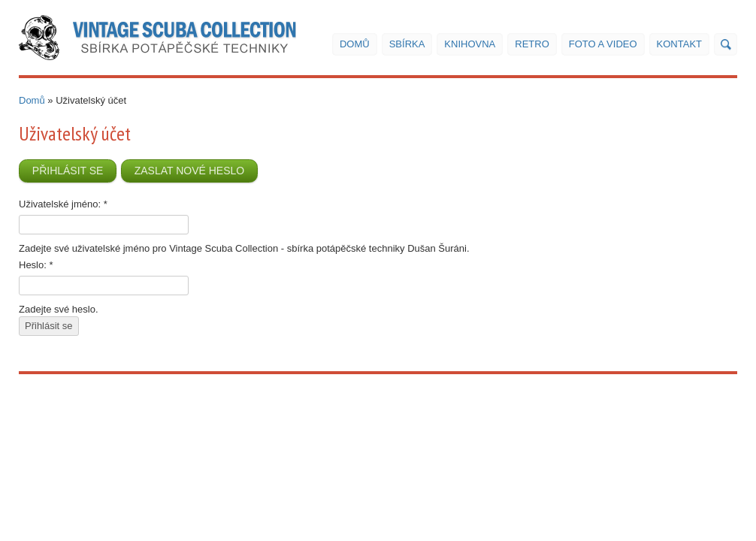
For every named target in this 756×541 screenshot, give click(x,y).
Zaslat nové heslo (190, 171)
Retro (532, 44)
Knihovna (470, 44)
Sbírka (407, 44)
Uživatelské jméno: (63, 204)
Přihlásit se (68, 171)
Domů (355, 44)
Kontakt (679, 44)
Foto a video (603, 44)
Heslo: (36, 265)
